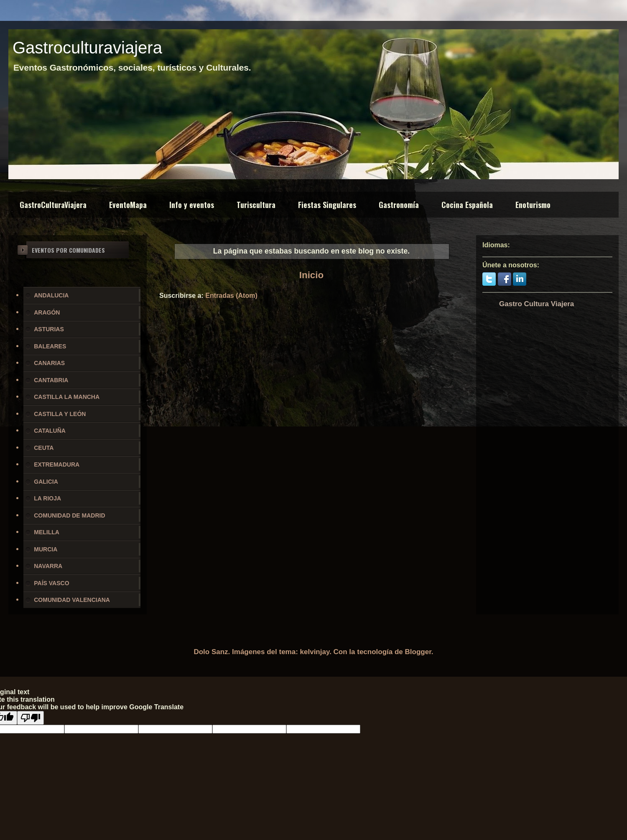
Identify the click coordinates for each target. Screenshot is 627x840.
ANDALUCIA (51, 295)
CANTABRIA (51, 380)
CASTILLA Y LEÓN (60, 414)
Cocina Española (467, 205)
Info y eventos (192, 205)
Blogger (418, 652)
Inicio (311, 275)
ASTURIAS (49, 329)
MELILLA (47, 532)
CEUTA (44, 448)
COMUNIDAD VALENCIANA (72, 600)
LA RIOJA (47, 498)
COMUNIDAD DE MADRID (69, 515)
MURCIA (46, 549)
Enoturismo (533, 205)
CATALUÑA (50, 431)
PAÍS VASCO (51, 583)
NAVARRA (48, 566)
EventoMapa (128, 205)
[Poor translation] (31, 718)
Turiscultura (256, 205)
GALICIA (46, 482)
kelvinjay (315, 652)
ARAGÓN (47, 312)
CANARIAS (49, 363)
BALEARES (50, 346)
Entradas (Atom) (231, 296)
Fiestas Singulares (327, 205)
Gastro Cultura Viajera (537, 304)
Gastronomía (399, 205)
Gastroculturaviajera (87, 48)
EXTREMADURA (57, 464)
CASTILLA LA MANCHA (67, 397)
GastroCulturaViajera (53, 205)
